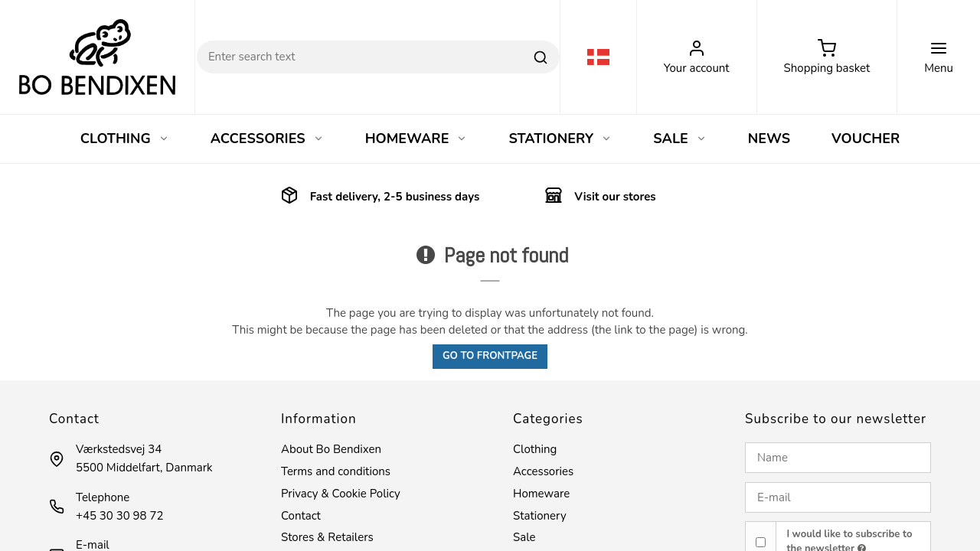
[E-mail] (838, 497)
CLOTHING (125, 139)
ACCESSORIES (267, 139)
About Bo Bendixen (331, 449)
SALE (680, 139)
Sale (524, 537)
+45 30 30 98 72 (119, 516)
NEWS (769, 139)
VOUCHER (866, 139)
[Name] (838, 458)
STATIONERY (560, 139)
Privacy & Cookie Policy (341, 494)
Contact (301, 516)
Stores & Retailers (327, 537)
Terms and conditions (336, 471)
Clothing (535, 449)
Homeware (541, 494)
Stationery (540, 516)
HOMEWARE (416, 139)
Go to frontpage (490, 356)
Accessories (543, 471)
